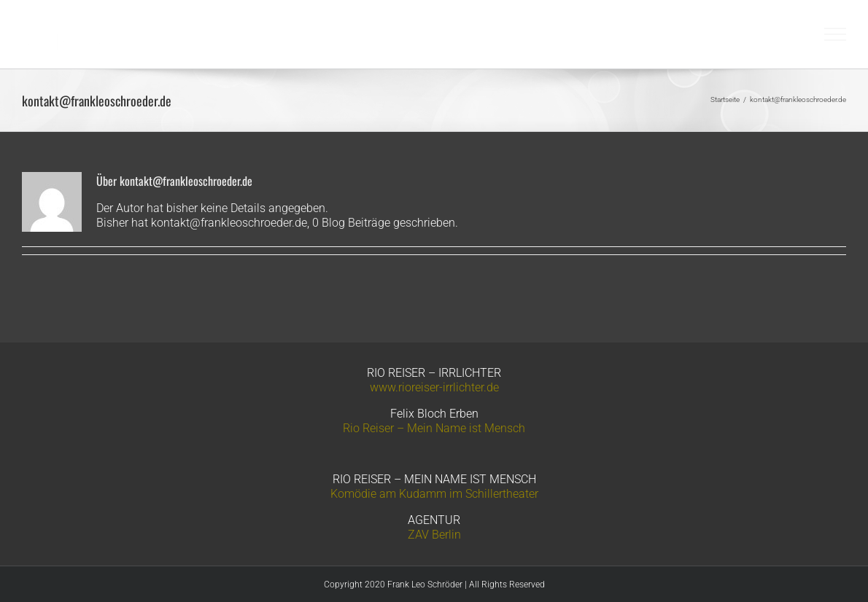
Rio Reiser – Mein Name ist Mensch (434, 428)
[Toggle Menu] (835, 34)
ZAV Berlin (434, 535)
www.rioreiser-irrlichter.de (434, 387)
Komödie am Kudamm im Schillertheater (434, 494)
